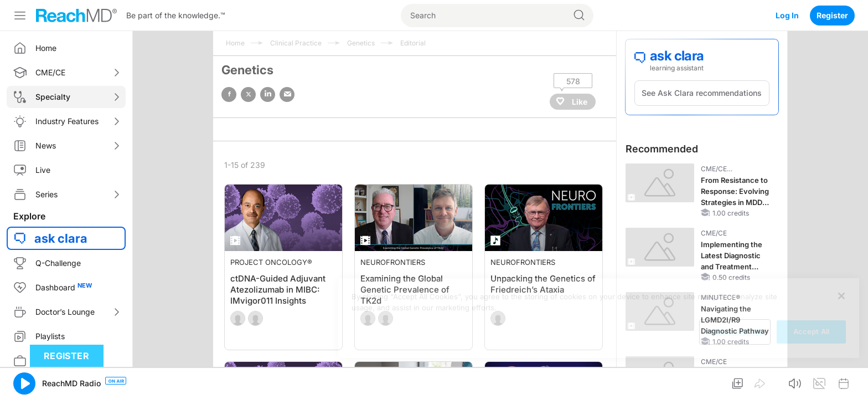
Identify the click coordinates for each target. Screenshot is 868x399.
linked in (268, 94)
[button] (24, 383)
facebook (229, 94)
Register (832, 15)
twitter (248, 94)
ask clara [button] (61, 238)
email (287, 94)
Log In (787, 15)
